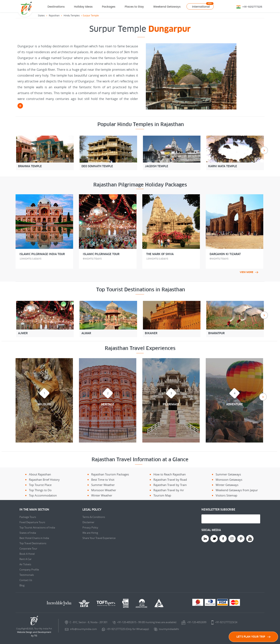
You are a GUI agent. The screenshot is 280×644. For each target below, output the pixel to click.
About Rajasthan (40, 474)
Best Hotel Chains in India (34, 538)
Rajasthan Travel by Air (169, 490)
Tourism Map (162, 495)
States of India (28, 533)
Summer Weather (103, 485)
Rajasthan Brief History (44, 480)
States (41, 15)
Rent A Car (25, 559)
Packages (109, 7)
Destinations (56, 7)
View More (249, 272)
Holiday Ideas (83, 7)
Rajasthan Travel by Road (170, 480)
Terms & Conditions (94, 517)
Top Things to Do (40, 490)
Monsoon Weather (104, 490)
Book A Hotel (27, 554)
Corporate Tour (28, 549)
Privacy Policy (90, 527)
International (201, 7)
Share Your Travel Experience (99, 538)
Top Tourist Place (40, 485)
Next (264, 150)
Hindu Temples (72, 15)
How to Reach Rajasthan (170, 474)
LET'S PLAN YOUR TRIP (253, 637)
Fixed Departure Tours (32, 522)
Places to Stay (134, 7)
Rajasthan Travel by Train (170, 485)
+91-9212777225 (252, 7)
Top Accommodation (43, 495)
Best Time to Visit (103, 480)
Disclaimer (88, 522)
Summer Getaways (228, 474)
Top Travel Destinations (33, 543)
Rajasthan (54, 15)
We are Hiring (90, 533)
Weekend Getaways (167, 7)
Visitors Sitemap (226, 495)
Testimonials (27, 575)
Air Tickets (25, 564)
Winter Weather (102, 495)
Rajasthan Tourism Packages (110, 474)
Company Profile (29, 570)
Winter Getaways (227, 485)
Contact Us (26, 580)
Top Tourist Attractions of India (37, 527)
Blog (22, 585)
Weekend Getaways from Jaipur (237, 490)
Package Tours (28, 517)
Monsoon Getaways (229, 480)
